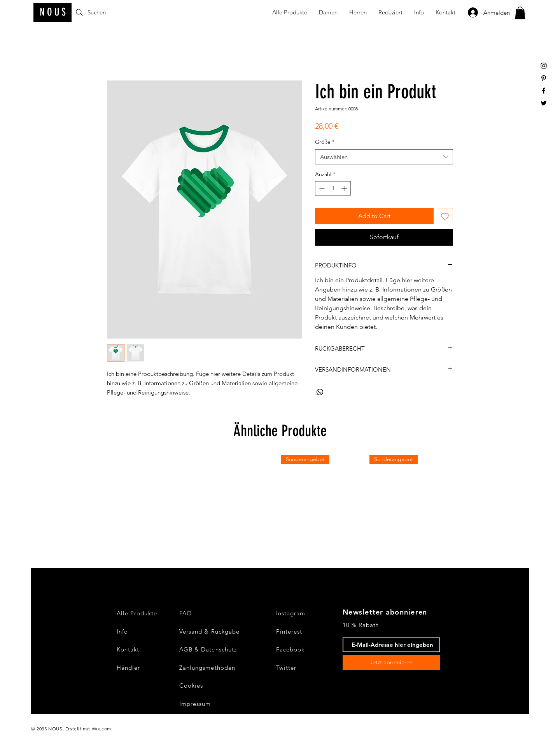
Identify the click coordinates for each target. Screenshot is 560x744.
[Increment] (345, 188)
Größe (325, 142)
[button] (520, 13)
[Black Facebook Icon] (544, 91)
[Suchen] (104, 12)
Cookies (191, 685)
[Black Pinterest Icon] (544, 78)
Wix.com (101, 729)
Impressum (195, 704)
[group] (280, 498)
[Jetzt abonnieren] (391, 662)
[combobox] (384, 157)
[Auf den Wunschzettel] (445, 216)
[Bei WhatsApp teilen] (320, 392)
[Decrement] (321, 188)
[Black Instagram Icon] (544, 66)
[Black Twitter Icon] (544, 103)
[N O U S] (52, 12)
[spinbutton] (333, 188)
